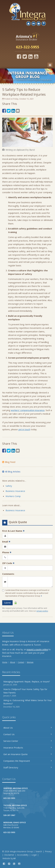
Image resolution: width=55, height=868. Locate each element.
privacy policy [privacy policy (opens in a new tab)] (42, 611)
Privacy (48, 851)
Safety (9, 486)
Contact (21, 662)
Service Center (27, 741)
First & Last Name (13, 531)
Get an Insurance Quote (27, 754)
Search (39, 851)
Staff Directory (27, 767)
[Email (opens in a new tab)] (18, 111)
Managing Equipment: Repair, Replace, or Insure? (27, 683)
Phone (7, 552)
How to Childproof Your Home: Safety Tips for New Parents (27, 692)
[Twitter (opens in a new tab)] (25, 56)
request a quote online (37, 649)
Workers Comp (13, 496)
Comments (8, 574)
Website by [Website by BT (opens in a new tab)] (9, 858)
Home (5, 662)
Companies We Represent (27, 761)
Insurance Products (27, 748)
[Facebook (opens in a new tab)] (19, 56)
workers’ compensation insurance (28, 410)
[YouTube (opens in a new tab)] (36, 56)
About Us (27, 728)
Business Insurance (15, 491)
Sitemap (30, 662)
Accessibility (23, 855)
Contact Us (27, 734)
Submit (7, 603)
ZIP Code (8, 563)
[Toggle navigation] (50, 65)
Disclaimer (9, 855)
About (13, 662)
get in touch (24, 429)
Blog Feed (9, 462)
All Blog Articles (11, 472)
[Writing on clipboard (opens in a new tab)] (16, 150)
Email (6, 542)
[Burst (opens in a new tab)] (32, 150)
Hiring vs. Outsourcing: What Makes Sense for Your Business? (27, 704)
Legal (34, 855)
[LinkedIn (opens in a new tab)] (30, 56)
